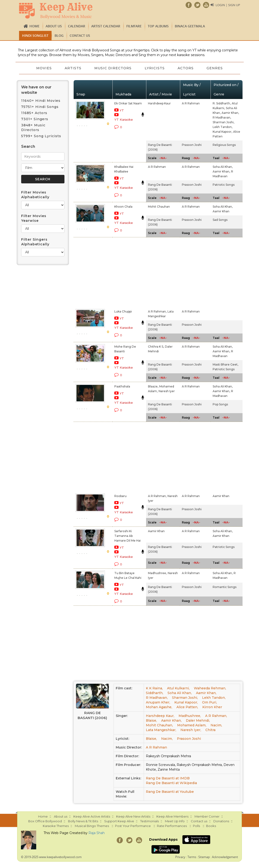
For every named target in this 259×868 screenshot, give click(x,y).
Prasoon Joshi (192, 145)
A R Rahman (191, 103)
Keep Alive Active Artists (92, 816)
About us (54, 26)
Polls (196, 826)
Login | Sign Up (228, 5)
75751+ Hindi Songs (40, 107)
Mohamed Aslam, (192, 725)
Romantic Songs (225, 587)
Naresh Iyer (167, 391)
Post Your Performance (133, 826)
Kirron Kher (212, 707)
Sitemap (204, 857)
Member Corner (207, 816)
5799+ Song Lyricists (41, 136)
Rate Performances (172, 826)
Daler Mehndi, (198, 720)
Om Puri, (209, 702)
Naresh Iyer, (191, 730)
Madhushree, (157, 573)
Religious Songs (224, 145)
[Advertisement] (124, 272)
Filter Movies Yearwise (34, 218)
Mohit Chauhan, (159, 725)
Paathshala (122, 386)
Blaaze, (153, 386)
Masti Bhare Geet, (225, 364)
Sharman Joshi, (223, 122)
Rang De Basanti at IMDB (168, 778)
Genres (215, 68)
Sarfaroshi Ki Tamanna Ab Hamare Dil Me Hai (128, 536)
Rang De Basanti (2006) (92, 715)
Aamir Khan (221, 211)
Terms (192, 857)
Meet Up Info (175, 821)
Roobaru (120, 496)
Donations (221, 821)
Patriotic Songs (224, 185)
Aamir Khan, (230, 113)
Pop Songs (220, 404)
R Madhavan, (222, 117)
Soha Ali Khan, (223, 167)
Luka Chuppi (123, 311)
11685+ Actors (34, 113)
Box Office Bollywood (45, 821)
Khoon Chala (123, 207)
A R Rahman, (157, 311)
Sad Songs (220, 220)
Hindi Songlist (35, 35)
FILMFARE (134, 26)
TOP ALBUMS (158, 26)
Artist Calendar (106, 26)
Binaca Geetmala (190, 26)
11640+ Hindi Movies (41, 101)
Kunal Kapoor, (222, 132)
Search (28, 146)
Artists (73, 68)
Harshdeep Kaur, (160, 716)
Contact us (80, 35)
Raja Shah (97, 833)
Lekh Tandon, (223, 127)
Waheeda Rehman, (210, 688)
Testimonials (149, 821)
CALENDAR (77, 26)
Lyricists (155, 68)
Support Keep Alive (119, 821)
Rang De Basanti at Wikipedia (171, 783)
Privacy (180, 857)
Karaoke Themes (56, 826)
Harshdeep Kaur (159, 103)
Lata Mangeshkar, (161, 730)
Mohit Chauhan (159, 207)
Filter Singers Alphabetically (35, 242)
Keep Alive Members (172, 816)
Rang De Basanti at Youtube (170, 792)
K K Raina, (154, 688)
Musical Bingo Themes (92, 826)
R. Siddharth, (222, 103)
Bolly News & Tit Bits (83, 821)
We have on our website (36, 90)
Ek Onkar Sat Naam (128, 103)
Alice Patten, (187, 707)
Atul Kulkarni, (178, 688)
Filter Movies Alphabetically (35, 195)
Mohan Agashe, (159, 707)
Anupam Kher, (158, 702)
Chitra (210, 730)
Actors (186, 68)
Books (211, 826)
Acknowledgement (225, 857)
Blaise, (151, 720)
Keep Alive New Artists (133, 816)
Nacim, (216, 725)
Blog (59, 35)
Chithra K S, (156, 347)
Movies (44, 68)
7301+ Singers (35, 119)
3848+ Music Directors (33, 128)
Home (34, 26)
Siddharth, (155, 693)
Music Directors (113, 68)
